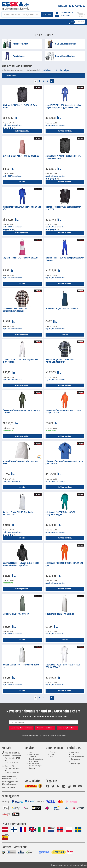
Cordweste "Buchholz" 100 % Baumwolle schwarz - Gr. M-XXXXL (64, 208)
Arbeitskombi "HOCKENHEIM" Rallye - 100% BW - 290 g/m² (64, 564)
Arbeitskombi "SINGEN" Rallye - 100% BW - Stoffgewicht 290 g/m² (61, 514)
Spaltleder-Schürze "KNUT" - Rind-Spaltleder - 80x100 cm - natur (20, 514)
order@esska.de (9, 784)
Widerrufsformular (77, 757)
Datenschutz (75, 759)
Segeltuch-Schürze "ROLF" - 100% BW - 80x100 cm (21, 156)
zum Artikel (22, 182)
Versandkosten (34, 764)
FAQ (30, 752)
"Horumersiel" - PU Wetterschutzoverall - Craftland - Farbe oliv (22, 412)
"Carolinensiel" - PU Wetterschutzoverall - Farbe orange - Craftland (63, 412)
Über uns (53, 752)
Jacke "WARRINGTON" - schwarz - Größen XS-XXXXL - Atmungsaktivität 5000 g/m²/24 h (22, 564)
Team (52, 755)
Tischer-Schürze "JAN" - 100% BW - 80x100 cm (62, 309)
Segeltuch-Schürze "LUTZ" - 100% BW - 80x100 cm (21, 258)
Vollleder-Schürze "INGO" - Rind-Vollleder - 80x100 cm (21, 666)
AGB (73, 755)
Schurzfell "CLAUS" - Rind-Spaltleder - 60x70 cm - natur (21, 463)
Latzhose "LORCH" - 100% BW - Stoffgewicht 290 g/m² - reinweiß (20, 361)
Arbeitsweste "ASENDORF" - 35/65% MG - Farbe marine (20, 107)
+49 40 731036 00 (11, 753)
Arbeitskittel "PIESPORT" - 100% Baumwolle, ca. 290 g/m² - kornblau (64, 463)
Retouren (32, 768)
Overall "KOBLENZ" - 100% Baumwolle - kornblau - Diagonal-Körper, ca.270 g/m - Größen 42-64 (64, 107)
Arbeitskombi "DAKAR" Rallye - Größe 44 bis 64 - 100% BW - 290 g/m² (63, 666)
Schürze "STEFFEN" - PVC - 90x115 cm (16, 614)
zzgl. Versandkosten (12, 125)
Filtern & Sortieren (10, 76)
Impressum (75, 752)
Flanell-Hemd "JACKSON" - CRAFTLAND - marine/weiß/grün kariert (60, 361)
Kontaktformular (8, 787)
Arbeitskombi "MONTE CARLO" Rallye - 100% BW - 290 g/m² (22, 208)
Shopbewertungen (35, 766)
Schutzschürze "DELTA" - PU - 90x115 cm (60, 614)
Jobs (52, 757)
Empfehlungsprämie (36, 759)
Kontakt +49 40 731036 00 (72, 6)
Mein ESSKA (33, 761)
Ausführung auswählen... (22, 131)
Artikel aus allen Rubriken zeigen (56, 71)
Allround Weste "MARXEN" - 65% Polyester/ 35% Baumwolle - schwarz (63, 157)
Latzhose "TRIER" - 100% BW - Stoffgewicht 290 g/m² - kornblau (65, 259)
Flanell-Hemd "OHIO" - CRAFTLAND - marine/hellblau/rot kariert (16, 310)
